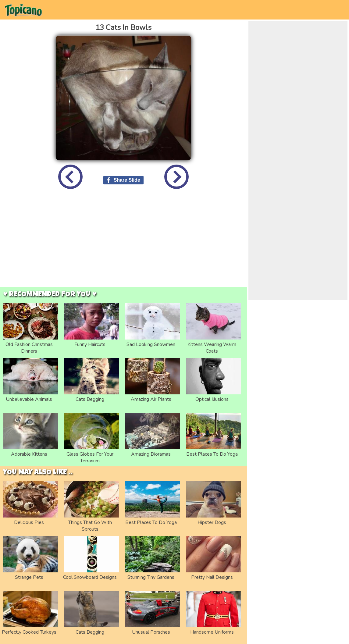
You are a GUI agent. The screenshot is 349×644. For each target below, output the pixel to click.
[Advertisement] (124, 243)
